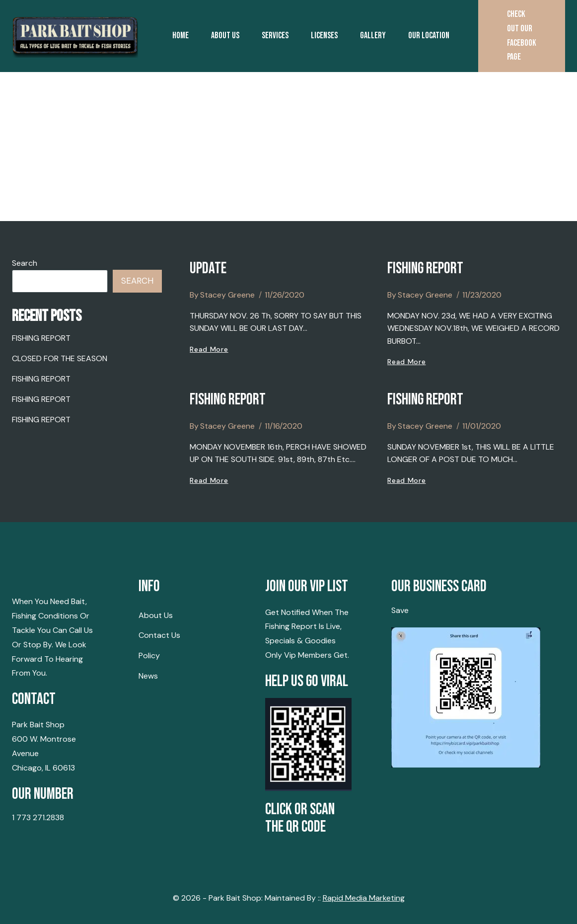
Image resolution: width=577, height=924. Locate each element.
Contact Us (159, 635)
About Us (225, 36)
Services (275, 36)
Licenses (324, 36)
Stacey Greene (227, 295)
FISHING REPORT (425, 269)
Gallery (373, 36)
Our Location (429, 36)
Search (25, 263)
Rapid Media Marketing (364, 898)
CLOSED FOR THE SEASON (60, 358)
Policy (149, 655)
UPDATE (208, 269)
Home (180, 36)
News (148, 676)
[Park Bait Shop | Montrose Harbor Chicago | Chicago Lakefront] (75, 36)
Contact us (311, 108)
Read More (209, 349)
